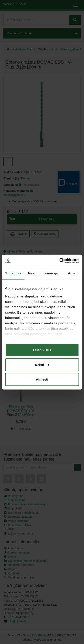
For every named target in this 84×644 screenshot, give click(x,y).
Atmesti (42, 379)
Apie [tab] (72, 273)
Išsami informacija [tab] (43, 273)
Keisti (42, 365)
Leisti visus (42, 350)
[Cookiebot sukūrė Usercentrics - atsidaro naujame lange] (60, 261)
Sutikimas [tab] (13, 273)
